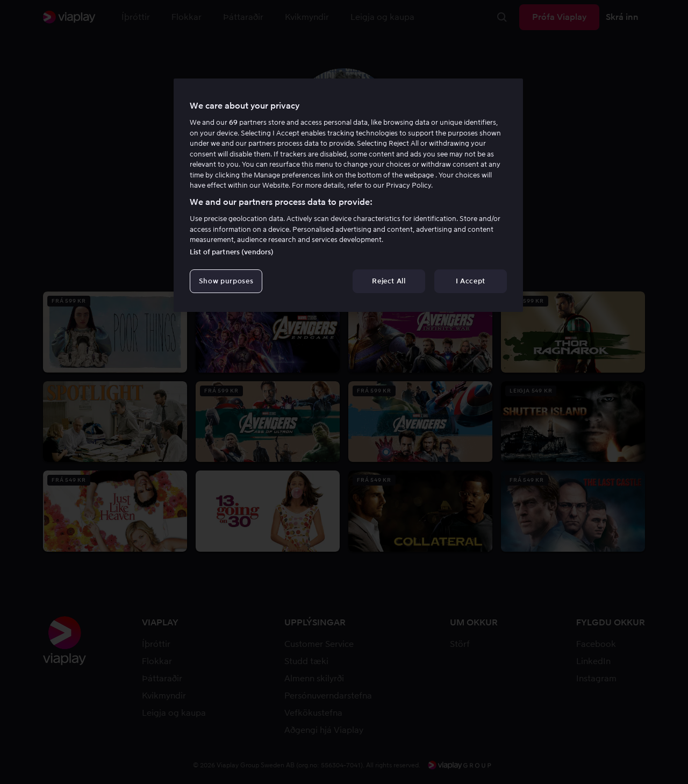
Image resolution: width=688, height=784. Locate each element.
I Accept (471, 281)
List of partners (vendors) (232, 252)
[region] (348, 195)
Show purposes (226, 281)
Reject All (389, 281)
